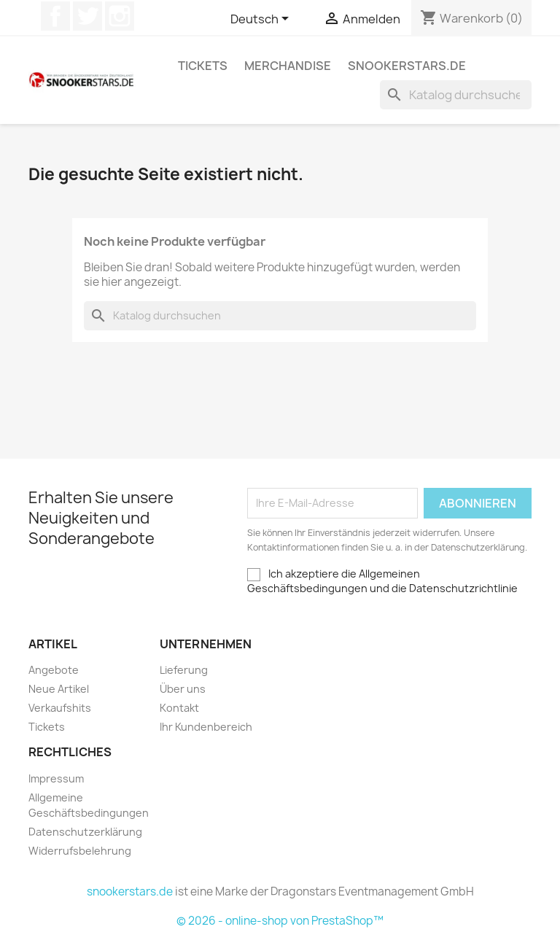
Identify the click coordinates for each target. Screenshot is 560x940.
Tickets (203, 66)
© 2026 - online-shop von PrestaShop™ (280, 921)
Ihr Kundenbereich (206, 727)
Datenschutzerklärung (85, 832)
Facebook (55, 16)
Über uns (183, 689)
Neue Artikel (59, 689)
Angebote (54, 670)
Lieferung (184, 670)
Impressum (56, 778)
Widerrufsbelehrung (80, 851)
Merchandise (288, 66)
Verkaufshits (60, 708)
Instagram (120, 16)
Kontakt (179, 708)
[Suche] (456, 95)
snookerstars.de (407, 66)
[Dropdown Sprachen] (262, 20)
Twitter (87, 16)
